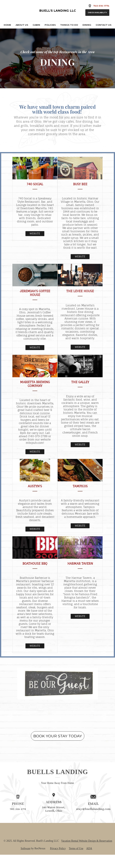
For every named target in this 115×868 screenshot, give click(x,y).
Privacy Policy (58, 862)
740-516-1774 (18, 822)
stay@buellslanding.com (93, 822)
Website (35, 247)
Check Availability (97, 13)
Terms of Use (76, 862)
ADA (89, 862)
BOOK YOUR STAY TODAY (58, 749)
